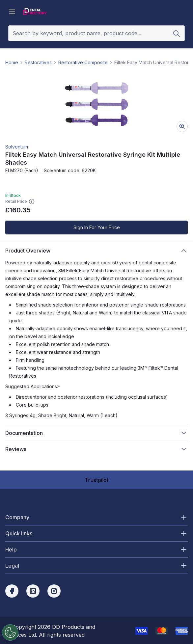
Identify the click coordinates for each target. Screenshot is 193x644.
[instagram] (54, 591)
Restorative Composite (83, 62)
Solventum (17, 147)
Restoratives (38, 62)
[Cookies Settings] (9, 632)
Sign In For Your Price (97, 227)
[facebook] (12, 591)
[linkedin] (33, 591)
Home (12, 62)
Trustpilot (96, 480)
